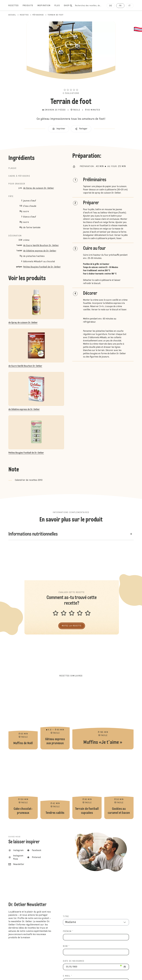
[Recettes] (16, 6)
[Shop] (69, 6)
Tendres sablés (55, 786)
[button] (71, 85)
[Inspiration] (46, 6)
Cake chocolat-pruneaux (23, 786)
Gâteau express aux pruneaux (55, 716)
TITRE (66, 917)
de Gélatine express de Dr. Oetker (40, 251)
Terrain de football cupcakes (87, 786)
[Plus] (59, 6)
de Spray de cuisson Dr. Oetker (39, 188)
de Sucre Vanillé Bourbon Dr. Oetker (41, 246)
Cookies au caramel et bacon (119, 786)
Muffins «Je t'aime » (103, 716)
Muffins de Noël (23, 716)
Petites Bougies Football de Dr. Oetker (42, 267)
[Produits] (30, 6)
